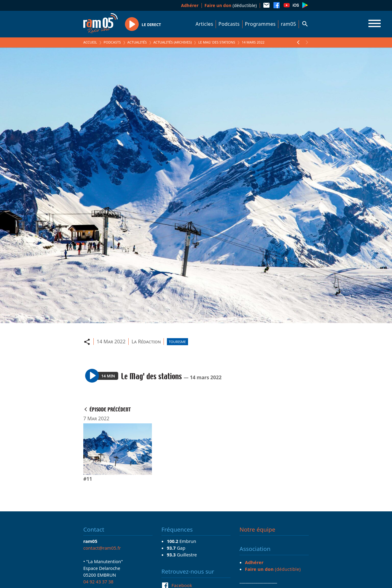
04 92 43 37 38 (98, 582)
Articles (205, 24)
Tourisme (177, 342)
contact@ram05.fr (102, 548)
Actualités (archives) (173, 42)
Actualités (137, 42)
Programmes (260, 24)
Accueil (90, 42)
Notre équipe (257, 529)
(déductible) (231, 5)
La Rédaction (146, 342)
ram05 (288, 24)
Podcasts (229, 24)
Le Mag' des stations (217, 42)
